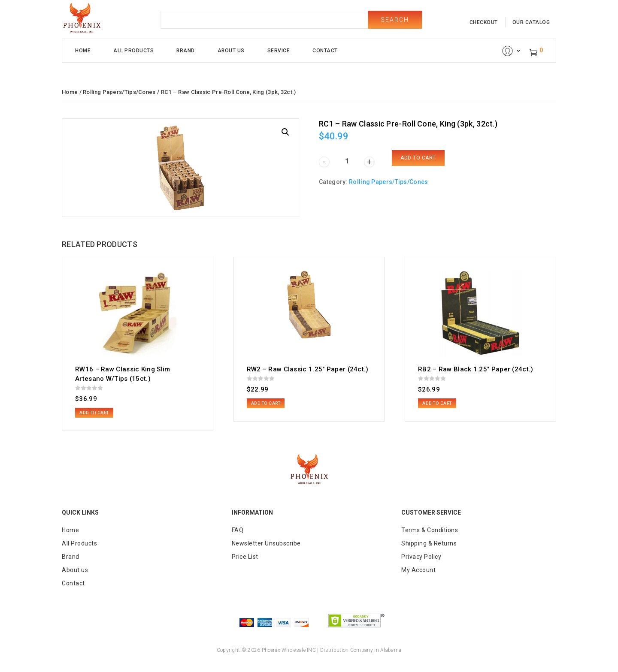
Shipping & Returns (429, 543)
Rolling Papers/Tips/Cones (119, 92)
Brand (186, 51)
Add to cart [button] (94, 413)
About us (75, 570)
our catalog (531, 22)
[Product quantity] (347, 161)
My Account (418, 570)
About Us (231, 51)
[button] (285, 132)
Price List (245, 557)
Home (83, 51)
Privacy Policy (421, 557)
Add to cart (418, 158)
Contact (325, 51)
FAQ (238, 530)
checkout (484, 22)
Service (279, 51)
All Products (133, 51)
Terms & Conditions (430, 530)
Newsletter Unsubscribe (266, 543)
